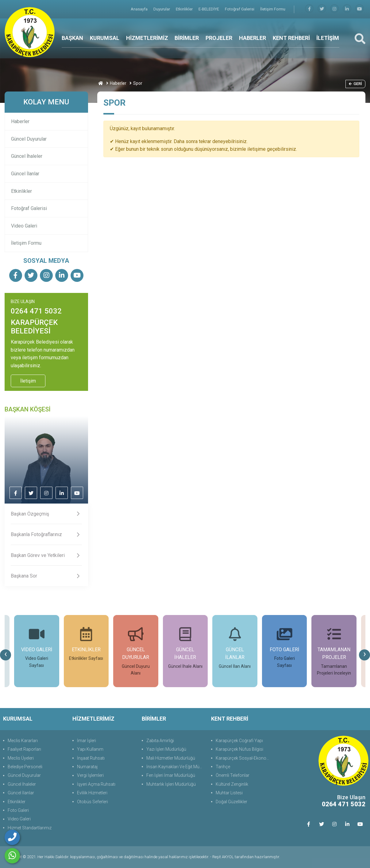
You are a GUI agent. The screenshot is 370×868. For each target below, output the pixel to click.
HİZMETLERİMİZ (147, 38)
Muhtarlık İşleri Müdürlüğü (171, 784)
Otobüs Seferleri (92, 802)
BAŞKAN (72, 38)
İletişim (28, 381)
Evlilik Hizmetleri (92, 793)
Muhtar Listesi (229, 793)
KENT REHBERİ (291, 38)
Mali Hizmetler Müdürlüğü (171, 758)
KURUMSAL (105, 38)
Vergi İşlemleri (90, 775)
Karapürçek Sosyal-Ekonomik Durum (245, 758)
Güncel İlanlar (25, 174)
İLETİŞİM (328, 38)
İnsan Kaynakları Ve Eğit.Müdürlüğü (176, 767)
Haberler (118, 83)
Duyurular (162, 9)
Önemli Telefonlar (233, 775)
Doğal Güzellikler (231, 802)
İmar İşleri (87, 741)
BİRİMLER (187, 38)
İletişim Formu (273, 9)
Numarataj (87, 767)
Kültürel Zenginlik (232, 784)
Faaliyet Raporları (24, 749)
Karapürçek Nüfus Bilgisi (239, 749)
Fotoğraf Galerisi (240, 9)
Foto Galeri (18, 810)
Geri (355, 84)
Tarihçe (223, 767)
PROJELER (219, 38)
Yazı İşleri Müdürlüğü (166, 749)
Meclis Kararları (23, 741)
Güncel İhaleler (27, 156)
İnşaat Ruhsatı (91, 758)
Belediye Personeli (25, 767)
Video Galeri (24, 226)
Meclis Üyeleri (21, 758)
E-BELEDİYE (209, 9)
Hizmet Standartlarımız (30, 828)
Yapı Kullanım (90, 749)
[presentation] (6, 655)
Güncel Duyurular (29, 139)
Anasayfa (140, 9)
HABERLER (252, 38)
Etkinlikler (185, 9)
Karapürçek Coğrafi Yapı (239, 741)
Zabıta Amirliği (160, 741)
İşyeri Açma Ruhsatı (96, 784)
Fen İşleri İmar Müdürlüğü (171, 775)
